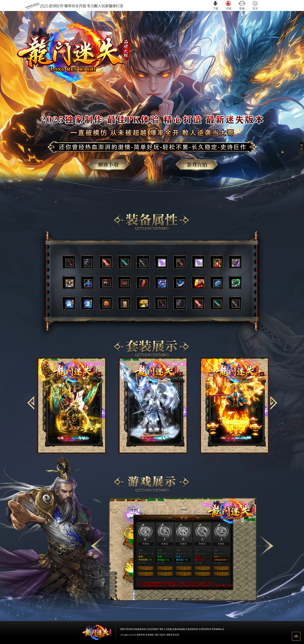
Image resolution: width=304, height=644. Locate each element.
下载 (215, 5)
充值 (229, 5)
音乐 (255, 5)
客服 (242, 5)
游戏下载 (110, 166)
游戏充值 (199, 166)
